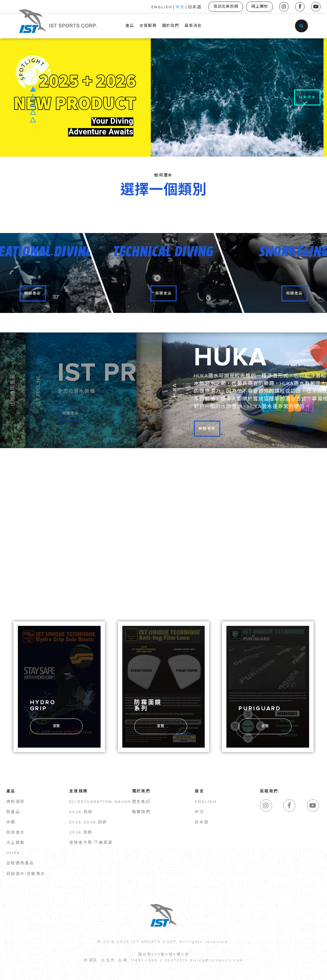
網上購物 (259, 7)
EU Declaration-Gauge (100, 803)
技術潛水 (16, 833)
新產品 (13, 813)
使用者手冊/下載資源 (91, 844)
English (206, 803)
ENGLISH (160, 7)
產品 (130, 26)
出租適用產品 (20, 864)
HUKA (13, 854)
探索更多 (307, 97)
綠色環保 (16, 803)
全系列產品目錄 (291, 492)
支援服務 (148, 26)
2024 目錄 (81, 833)
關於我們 (171, 26)
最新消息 (193, 26)
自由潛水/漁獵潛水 (26, 875)
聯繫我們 (141, 813)
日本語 (193, 7)
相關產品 (33, 294)
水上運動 (16, 844)
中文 (179, 7)
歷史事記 (141, 803)
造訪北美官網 (225, 7)
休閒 (11, 823)
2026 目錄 (81, 813)
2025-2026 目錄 (88, 823)
